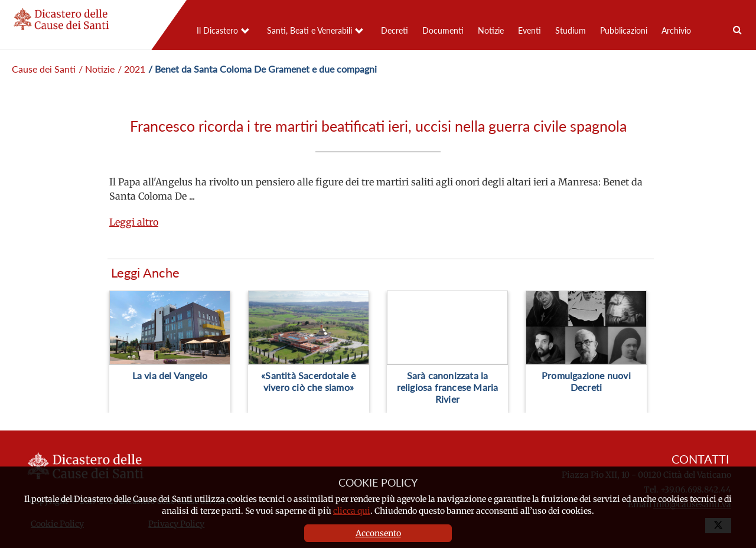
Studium (571, 30)
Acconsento (378, 533)
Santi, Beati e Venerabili (309, 30)
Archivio (676, 30)
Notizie (491, 30)
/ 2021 (131, 69)
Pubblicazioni (624, 30)
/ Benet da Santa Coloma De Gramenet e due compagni (263, 69)
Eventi (529, 30)
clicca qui (352, 511)
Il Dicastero (217, 30)
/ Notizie (97, 69)
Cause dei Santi (44, 69)
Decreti (395, 30)
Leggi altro (134, 222)
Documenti (443, 30)
